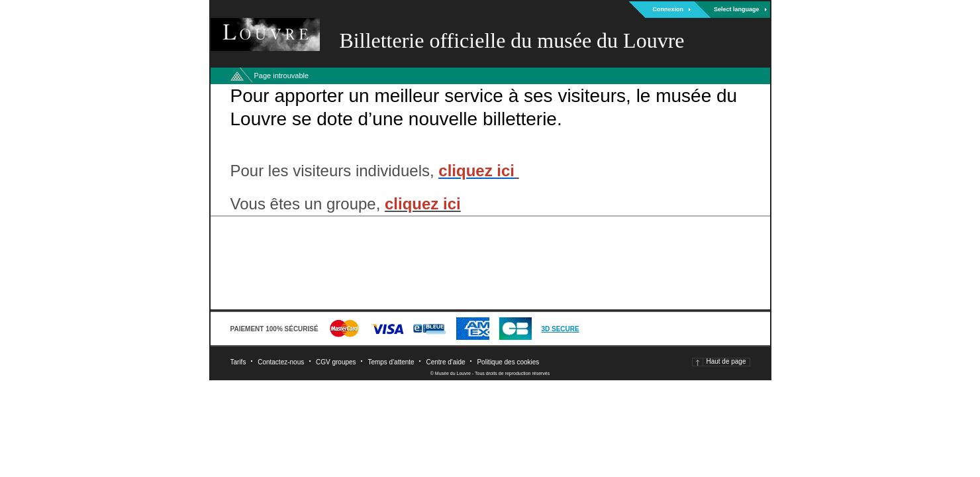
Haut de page (726, 361)
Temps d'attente (391, 362)
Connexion (668, 9)
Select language (737, 9)
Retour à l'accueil (237, 76)
